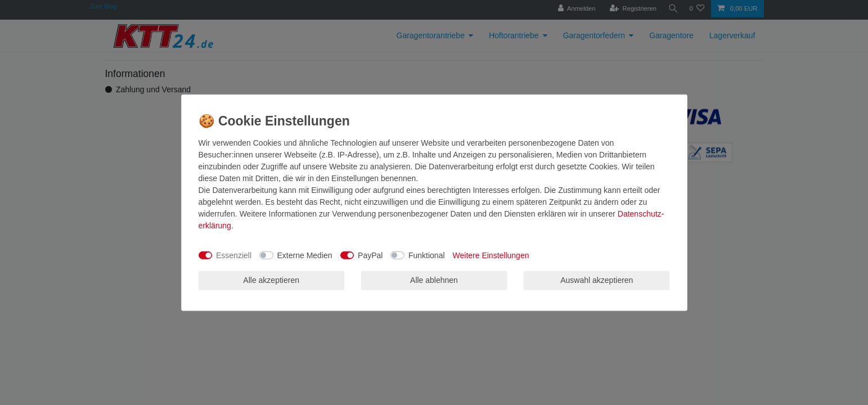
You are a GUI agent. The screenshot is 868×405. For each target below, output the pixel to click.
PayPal (370, 255)
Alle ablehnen (434, 280)
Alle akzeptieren (271, 280)
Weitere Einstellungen (491, 255)
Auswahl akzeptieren (597, 280)
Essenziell (234, 255)
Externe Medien (305, 255)
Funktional (427, 255)
